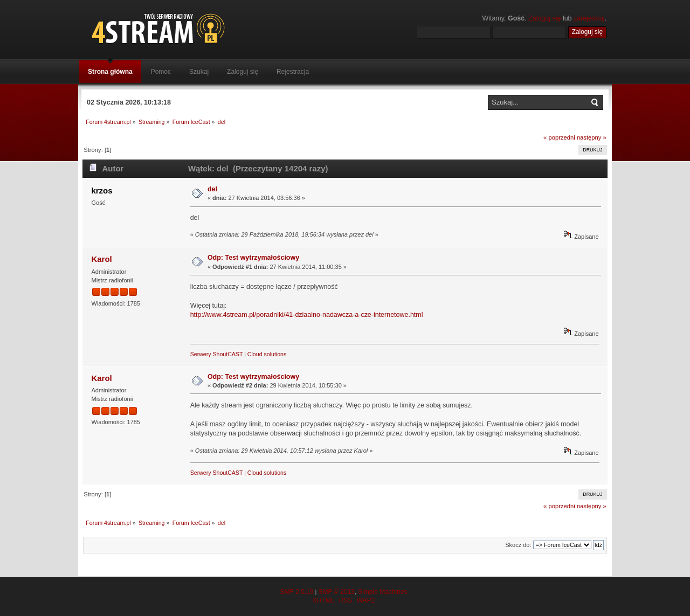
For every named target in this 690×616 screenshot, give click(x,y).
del (212, 189)
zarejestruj (589, 18)
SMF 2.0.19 (296, 592)
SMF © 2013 (336, 592)
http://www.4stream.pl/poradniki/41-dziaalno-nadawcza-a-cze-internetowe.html (307, 315)
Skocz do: (518, 545)
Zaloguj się (544, 18)
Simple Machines (382, 592)
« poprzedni (559, 137)
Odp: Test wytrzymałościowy (253, 258)
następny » (592, 137)
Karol (101, 259)
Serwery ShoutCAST (217, 354)
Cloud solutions (267, 354)
